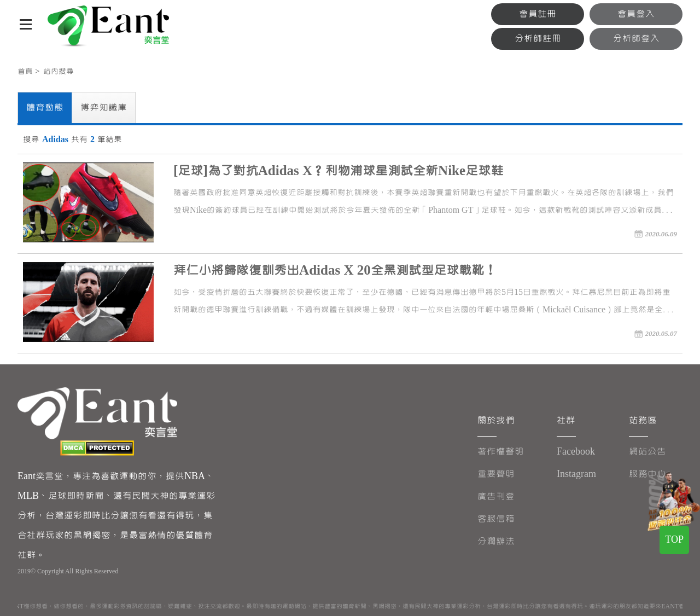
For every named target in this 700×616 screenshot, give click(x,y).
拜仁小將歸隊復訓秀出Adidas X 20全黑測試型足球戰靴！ (335, 271)
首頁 (25, 71)
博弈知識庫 (104, 107)
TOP (674, 540)
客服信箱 (496, 519)
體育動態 (45, 107)
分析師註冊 (538, 39)
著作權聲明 (501, 452)
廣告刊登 (496, 496)
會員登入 (636, 14)
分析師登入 (636, 39)
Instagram (576, 474)
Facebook (576, 452)
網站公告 (647, 452)
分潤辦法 (496, 541)
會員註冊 (538, 14)
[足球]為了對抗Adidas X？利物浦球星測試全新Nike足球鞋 (338, 171)
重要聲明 (496, 474)
